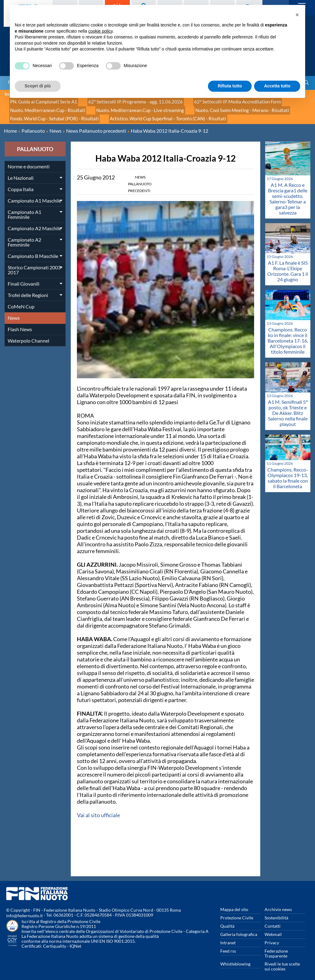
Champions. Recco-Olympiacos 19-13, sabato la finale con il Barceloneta (288, 473)
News (14, 313)
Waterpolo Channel (28, 335)
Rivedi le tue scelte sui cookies (282, 961)
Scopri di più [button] (38, 86)
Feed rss (228, 946)
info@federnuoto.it (24, 910)
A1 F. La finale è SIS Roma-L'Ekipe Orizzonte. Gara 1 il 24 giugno (288, 266)
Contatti (273, 921)
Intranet (228, 937)
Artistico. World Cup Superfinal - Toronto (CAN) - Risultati (159, 114)
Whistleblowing (235, 959)
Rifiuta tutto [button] (230, 86)
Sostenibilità (276, 912)
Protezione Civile (237, 912)
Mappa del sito (234, 904)
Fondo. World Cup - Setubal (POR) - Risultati (52, 114)
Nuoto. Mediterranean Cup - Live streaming (131, 108)
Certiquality (55, 941)
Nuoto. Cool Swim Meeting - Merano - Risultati (226, 108)
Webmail (273, 929)
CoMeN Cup (21, 301)
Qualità (227, 921)
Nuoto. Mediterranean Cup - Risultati (45, 108)
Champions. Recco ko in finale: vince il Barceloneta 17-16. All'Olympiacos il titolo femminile (288, 335)
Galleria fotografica (239, 929)
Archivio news (278, 904)
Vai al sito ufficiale (98, 810)
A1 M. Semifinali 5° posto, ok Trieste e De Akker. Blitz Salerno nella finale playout (288, 408)
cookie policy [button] (100, 31)
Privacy (272, 937)
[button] (297, 15)
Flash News (20, 324)
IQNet (75, 941)
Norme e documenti (29, 161)
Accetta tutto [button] (277, 86)
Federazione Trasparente (276, 948)
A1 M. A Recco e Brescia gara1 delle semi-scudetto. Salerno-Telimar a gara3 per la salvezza (288, 193)
